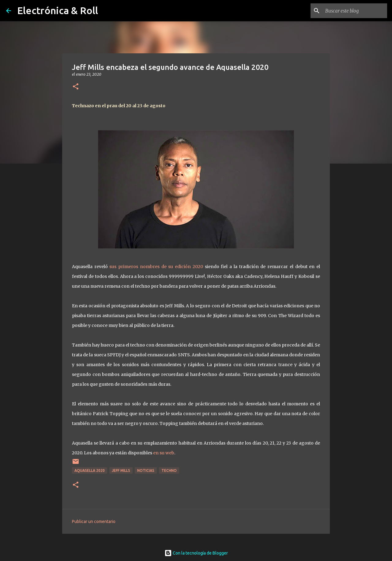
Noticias (146, 470)
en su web (164, 453)
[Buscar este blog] (355, 11)
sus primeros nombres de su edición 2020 (156, 267)
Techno (169, 470)
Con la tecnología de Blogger (196, 553)
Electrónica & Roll (58, 10)
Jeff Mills (121, 470)
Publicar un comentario (94, 521)
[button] (76, 87)
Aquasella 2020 (90, 470)
